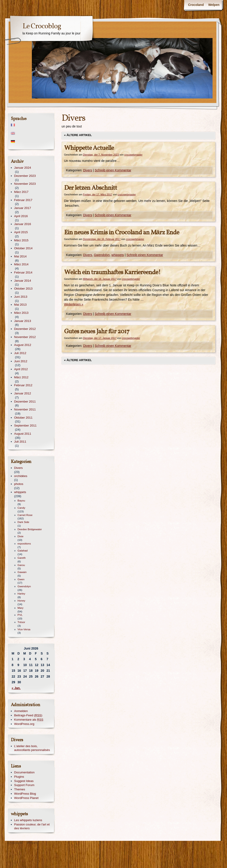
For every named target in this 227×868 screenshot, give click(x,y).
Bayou (21, 501)
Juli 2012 (20, 353)
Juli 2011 (20, 442)
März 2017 (21, 192)
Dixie (21, 536)
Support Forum (24, 785)
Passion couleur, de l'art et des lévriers (32, 826)
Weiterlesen (74, 304)
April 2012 (21, 369)
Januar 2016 (23, 224)
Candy (21, 508)
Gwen (21, 579)
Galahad (23, 551)
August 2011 (23, 434)
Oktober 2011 (23, 418)
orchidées (21, 476)
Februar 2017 (23, 200)
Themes (20, 789)
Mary (21, 608)
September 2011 (25, 426)
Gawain (22, 572)
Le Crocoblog (42, 26)
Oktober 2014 (23, 248)
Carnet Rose (25, 515)
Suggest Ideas (24, 781)
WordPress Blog (25, 794)
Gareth (22, 558)
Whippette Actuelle (89, 148)
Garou (21, 565)
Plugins (19, 777)
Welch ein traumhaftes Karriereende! (112, 272)
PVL (20, 615)
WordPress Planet (26, 798)
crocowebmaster (133, 155)
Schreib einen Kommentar (113, 170)
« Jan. (16, 688)
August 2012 (23, 345)
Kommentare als (29, 720)
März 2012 (21, 377)
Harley (21, 594)
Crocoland (196, 5)
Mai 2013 (20, 305)
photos (19, 484)
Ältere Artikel (78, 135)
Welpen (214, 5)
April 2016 (21, 216)
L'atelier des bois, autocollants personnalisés (32, 748)
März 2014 (21, 264)
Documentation (24, 772)
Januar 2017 (23, 208)
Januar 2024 (23, 168)
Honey (21, 601)
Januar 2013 (23, 321)
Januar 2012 (23, 393)
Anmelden (21, 711)
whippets (118, 255)
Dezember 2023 (25, 176)
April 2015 (21, 232)
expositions (24, 544)
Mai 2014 (20, 256)
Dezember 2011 (25, 402)
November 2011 (25, 409)
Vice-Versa (24, 629)
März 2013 (21, 313)
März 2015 (21, 240)
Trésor (21, 622)
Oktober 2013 (23, 289)
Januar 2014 (23, 281)
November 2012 (25, 337)
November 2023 (25, 184)
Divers (88, 170)
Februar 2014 (23, 272)
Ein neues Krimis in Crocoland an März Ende (122, 233)
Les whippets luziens (28, 820)
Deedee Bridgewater (30, 529)
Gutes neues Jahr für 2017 (97, 332)
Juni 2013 (21, 297)
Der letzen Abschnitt (91, 188)
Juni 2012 (21, 361)
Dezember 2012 (25, 329)
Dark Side (23, 522)
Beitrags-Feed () (28, 715)
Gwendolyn (102, 255)
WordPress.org (24, 724)
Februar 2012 (23, 385)
